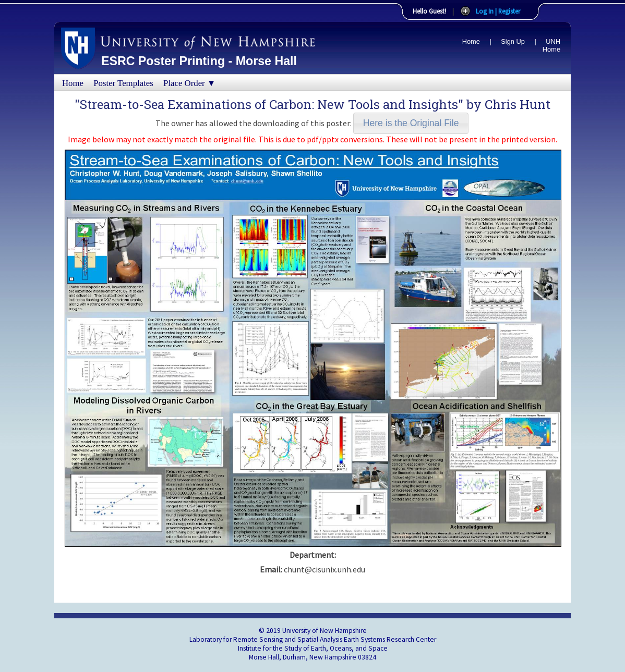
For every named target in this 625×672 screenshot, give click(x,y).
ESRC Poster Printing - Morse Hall (199, 61)
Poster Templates (123, 83)
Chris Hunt (518, 104)
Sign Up (513, 41)
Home (471, 41)
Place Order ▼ (189, 83)
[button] (411, 123)
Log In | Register (498, 11)
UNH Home (551, 45)
